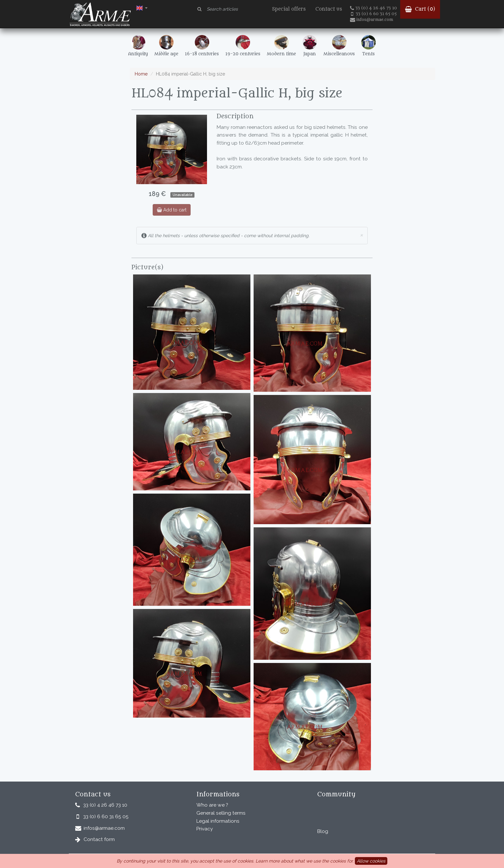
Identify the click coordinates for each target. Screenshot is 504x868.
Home (141, 74)
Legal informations (218, 821)
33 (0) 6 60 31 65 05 (374, 14)
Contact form (99, 839)
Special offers (289, 9)
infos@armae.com (372, 20)
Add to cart (172, 210)
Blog (323, 831)
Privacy (205, 829)
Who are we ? (212, 805)
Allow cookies (371, 861)
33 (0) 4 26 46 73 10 (373, 8)
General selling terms (221, 813)
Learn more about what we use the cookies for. (305, 861)
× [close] (361, 235)
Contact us (329, 9)
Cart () (420, 9)
